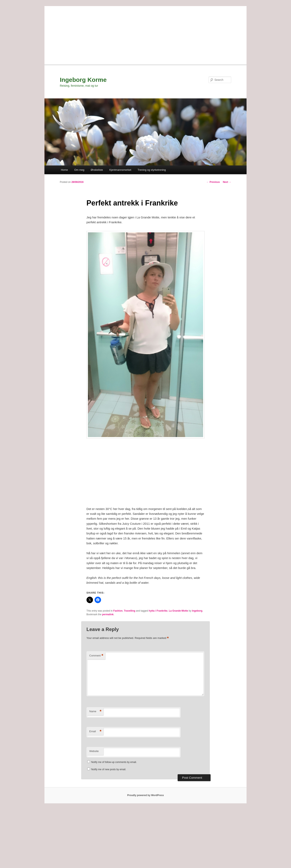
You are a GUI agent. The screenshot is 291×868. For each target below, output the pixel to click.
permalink (108, 614)
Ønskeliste (97, 170)
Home (64, 170)
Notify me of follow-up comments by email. (114, 762)
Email (95, 732)
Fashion (118, 611)
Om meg (79, 170)
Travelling (130, 611)
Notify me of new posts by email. (109, 769)
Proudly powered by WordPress (145, 795)
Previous (213, 182)
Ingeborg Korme (83, 80)
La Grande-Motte (178, 611)
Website (94, 751)
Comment (96, 656)
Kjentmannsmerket (120, 170)
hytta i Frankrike (158, 611)
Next (227, 182)
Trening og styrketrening (152, 170)
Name (95, 712)
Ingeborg (197, 611)
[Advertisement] (145, 34)
